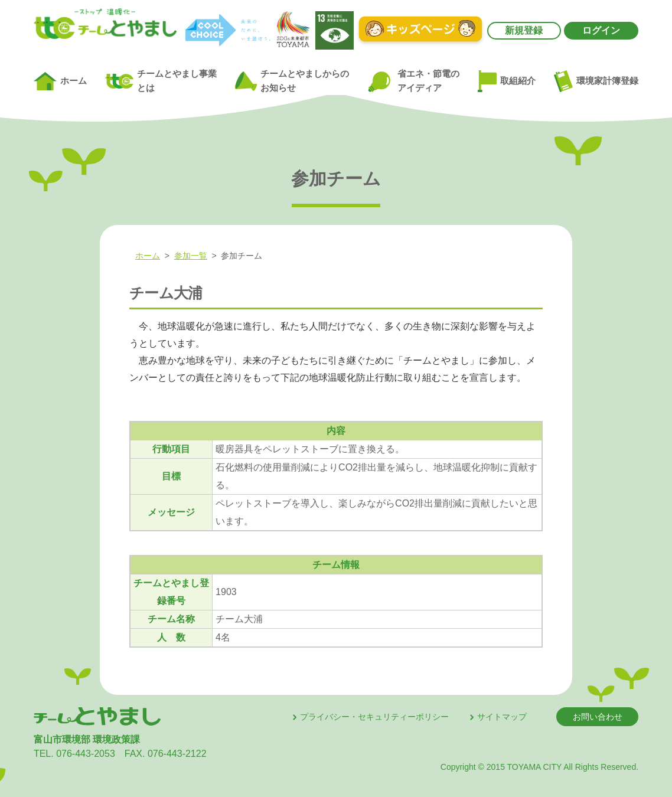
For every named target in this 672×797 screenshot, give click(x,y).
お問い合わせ (598, 717)
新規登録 (524, 30)
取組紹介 (507, 81)
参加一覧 (191, 256)
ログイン (601, 30)
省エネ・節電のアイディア (413, 81)
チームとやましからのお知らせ (292, 81)
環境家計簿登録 (596, 81)
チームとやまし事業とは (161, 81)
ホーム (60, 81)
